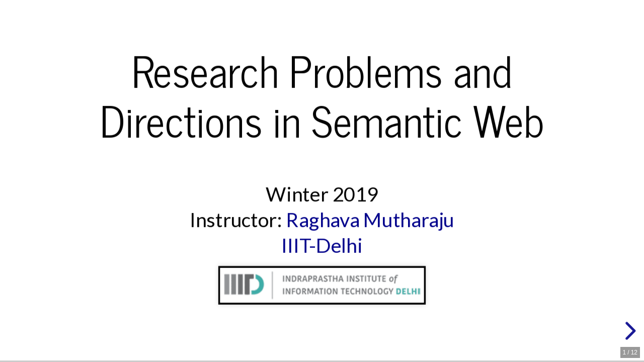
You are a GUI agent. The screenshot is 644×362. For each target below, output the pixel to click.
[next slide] (629, 331)
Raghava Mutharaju (370, 219)
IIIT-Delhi (322, 245)
